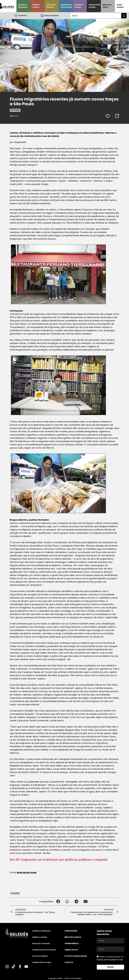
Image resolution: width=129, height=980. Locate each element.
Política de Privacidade (76, 956)
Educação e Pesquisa (51, 6)
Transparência (72, 943)
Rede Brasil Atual (26, 872)
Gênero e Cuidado (36, 6)
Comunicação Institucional (66, 6)
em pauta (15, 893)
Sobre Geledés (120, 6)
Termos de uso (71, 950)
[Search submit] (124, 16)
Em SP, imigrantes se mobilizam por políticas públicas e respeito (59, 860)
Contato (69, 962)
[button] (58, 901)
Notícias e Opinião (79, 6)
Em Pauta (15, 110)
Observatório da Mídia (94, 6)
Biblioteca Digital (107, 6)
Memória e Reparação (23, 6)
